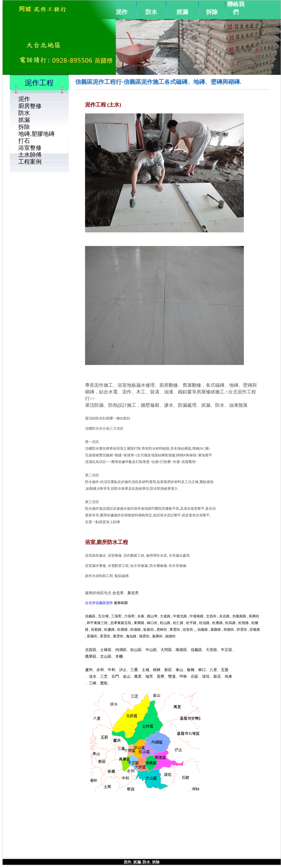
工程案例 (30, 162)
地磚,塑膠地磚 (36, 134)
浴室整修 (30, 148)
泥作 (122, 12)
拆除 (212, 12)
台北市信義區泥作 (99, 603)
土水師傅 (30, 155)
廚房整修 (30, 106)
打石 (24, 141)
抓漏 (182, 12)
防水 (151, 12)
